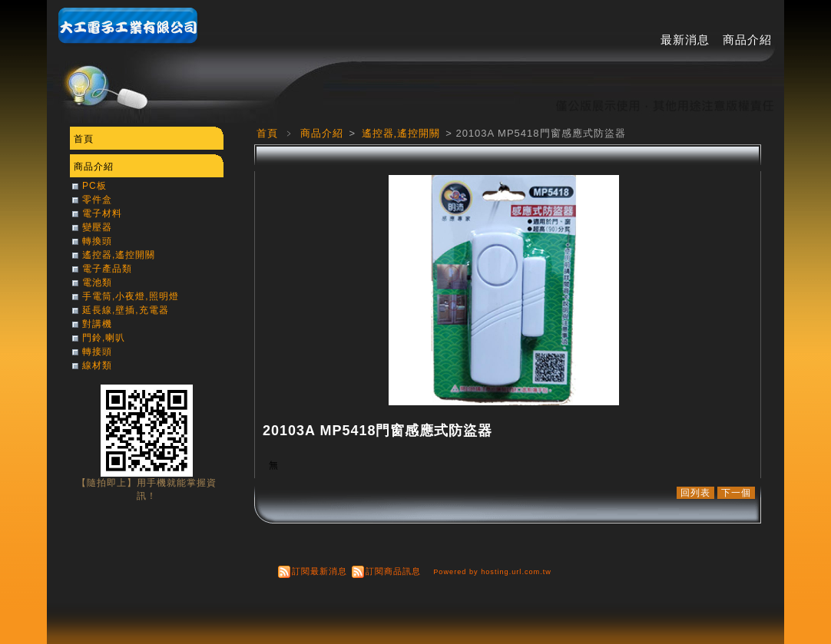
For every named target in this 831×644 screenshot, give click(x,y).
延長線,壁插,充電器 (126, 310)
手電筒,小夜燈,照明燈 (131, 296)
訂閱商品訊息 (393, 571)
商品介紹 (747, 40)
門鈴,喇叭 (104, 338)
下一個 (736, 493)
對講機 (97, 324)
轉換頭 (97, 241)
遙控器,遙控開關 (403, 133)
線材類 (97, 365)
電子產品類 (107, 269)
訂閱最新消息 (319, 571)
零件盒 (97, 200)
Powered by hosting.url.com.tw (492, 572)
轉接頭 (97, 352)
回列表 (695, 493)
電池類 (97, 282)
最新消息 (685, 40)
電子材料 (102, 213)
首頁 (267, 133)
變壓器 (97, 227)
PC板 (94, 186)
